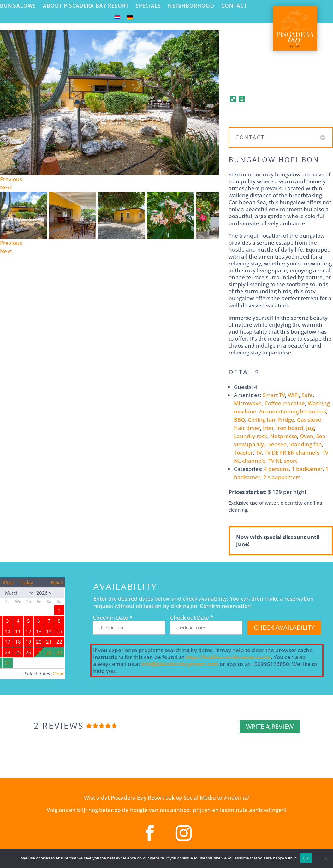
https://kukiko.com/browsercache (228, 657)
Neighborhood (191, 6)
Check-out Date (192, 618)
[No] (325, 858)
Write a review (270, 726)
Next (6, 187)
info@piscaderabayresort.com (180, 664)
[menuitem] (117, 19)
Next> (57, 582)
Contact (234, 6)
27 (39, 652)
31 (8, 663)
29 (59, 652)
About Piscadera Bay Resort (86, 6)
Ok (306, 858)
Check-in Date (113, 618)
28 (49, 652)
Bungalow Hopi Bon (274, 159)
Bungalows (18, 6)
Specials (148, 6)
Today (27, 582)
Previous (11, 179)
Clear (58, 674)
